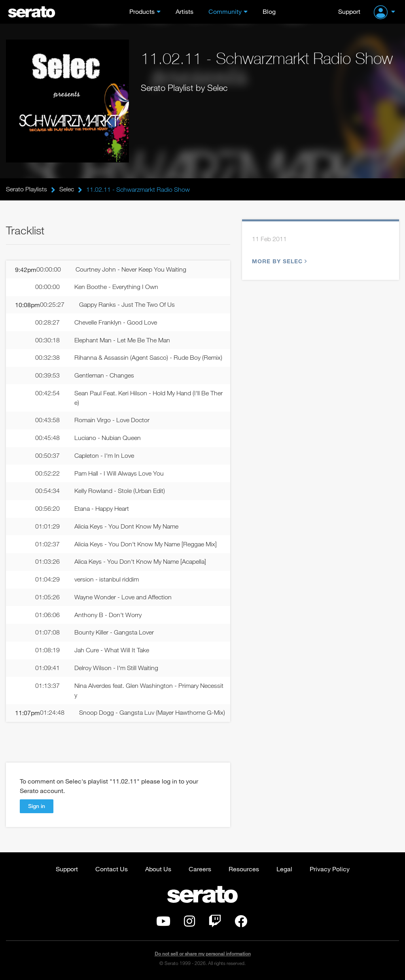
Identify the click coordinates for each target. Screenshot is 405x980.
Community (225, 11)
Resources (244, 869)
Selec (67, 189)
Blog (269, 11)
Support (349, 11)
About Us (158, 869)
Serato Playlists (26, 189)
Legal (284, 869)
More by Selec (278, 261)
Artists (185, 11)
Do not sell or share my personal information (203, 954)
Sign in (37, 806)
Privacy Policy (330, 869)
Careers (200, 869)
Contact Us (112, 869)
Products (142, 11)
